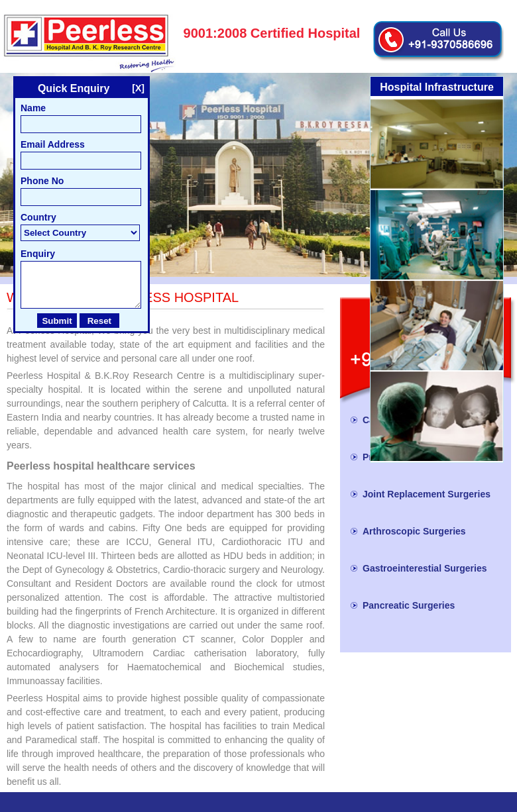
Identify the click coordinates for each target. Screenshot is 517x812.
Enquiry (38, 254)
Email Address (53, 144)
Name (33, 108)
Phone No (42, 181)
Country (38, 217)
